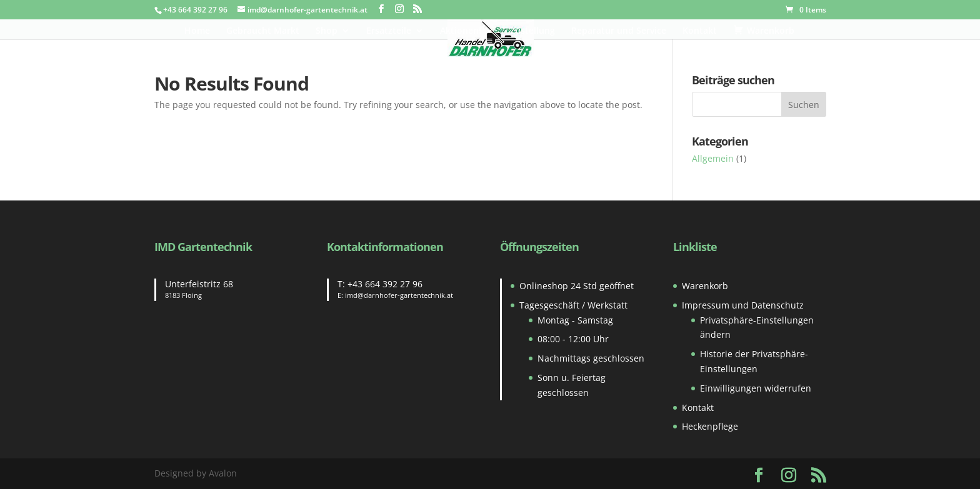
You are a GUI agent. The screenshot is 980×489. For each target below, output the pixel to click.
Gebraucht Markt (263, 31)
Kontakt (700, 31)
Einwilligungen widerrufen (756, 388)
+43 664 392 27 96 (385, 284)
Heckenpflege (710, 426)
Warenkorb (705, 286)
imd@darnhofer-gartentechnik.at (399, 295)
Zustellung (532, 31)
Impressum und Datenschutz (743, 305)
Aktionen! (461, 31)
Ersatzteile (389, 31)
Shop (327, 31)
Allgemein (713, 158)
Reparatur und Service (619, 31)
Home (197, 31)
